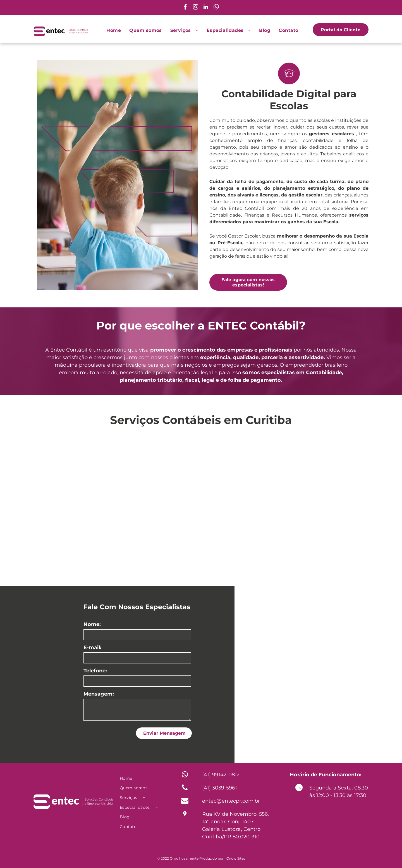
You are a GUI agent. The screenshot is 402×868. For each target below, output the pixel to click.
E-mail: (92, 648)
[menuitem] (114, 30)
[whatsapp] (216, 8)
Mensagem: (99, 694)
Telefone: (95, 671)
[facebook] (185, 8)
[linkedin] (206, 8)
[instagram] (196, 8)
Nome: (92, 624)
